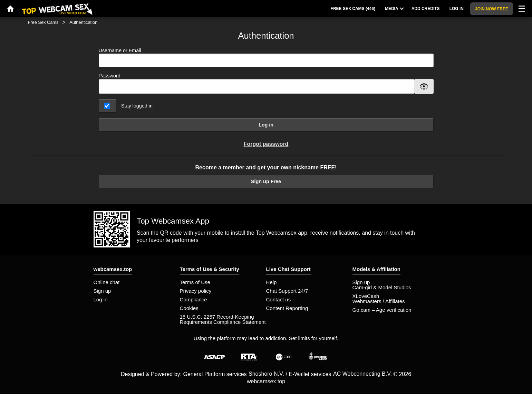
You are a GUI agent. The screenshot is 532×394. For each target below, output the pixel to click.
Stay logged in (137, 106)
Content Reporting (287, 308)
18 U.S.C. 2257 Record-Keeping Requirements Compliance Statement (223, 319)
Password (110, 76)
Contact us (279, 299)
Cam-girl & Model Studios (382, 287)
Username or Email (266, 58)
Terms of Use (195, 282)
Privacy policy (196, 291)
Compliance (194, 299)
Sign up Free (266, 181)
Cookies (189, 308)
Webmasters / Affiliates (379, 301)
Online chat (107, 282)
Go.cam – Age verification (382, 310)
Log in (266, 125)
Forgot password (266, 144)
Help (272, 282)
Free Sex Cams (43, 22)
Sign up (102, 291)
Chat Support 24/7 (287, 291)
